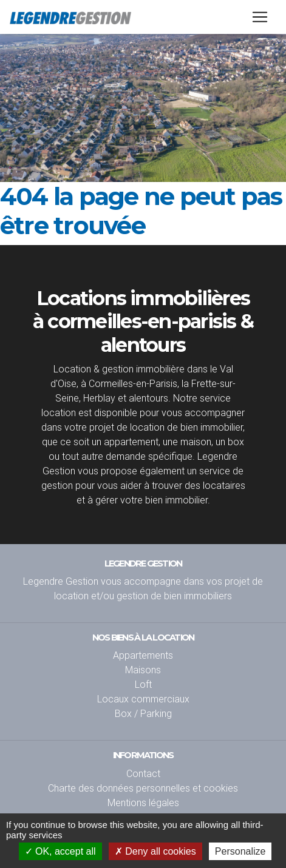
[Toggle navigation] (260, 17)
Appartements (143, 655)
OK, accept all (60, 851)
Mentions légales (143, 802)
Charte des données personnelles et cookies (143, 788)
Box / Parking (143, 713)
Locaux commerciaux (143, 699)
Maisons (143, 670)
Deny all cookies (155, 851)
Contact (143, 773)
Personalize (240, 851)
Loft (143, 684)
